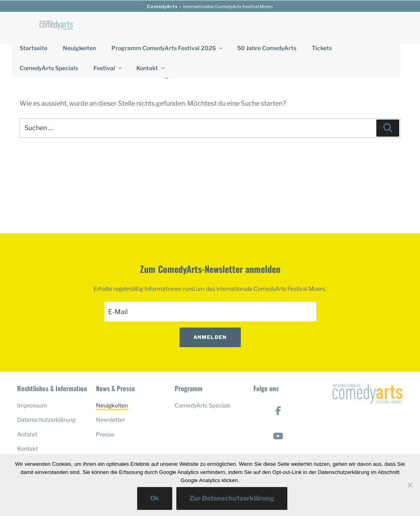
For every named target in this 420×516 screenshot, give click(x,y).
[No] (410, 485)
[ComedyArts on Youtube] (278, 436)
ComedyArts (162, 7)
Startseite (33, 48)
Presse (105, 434)
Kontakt (151, 68)
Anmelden (210, 337)
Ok (155, 498)
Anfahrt (27, 434)
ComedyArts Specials (49, 68)
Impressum (32, 405)
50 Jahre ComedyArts (267, 48)
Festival (108, 68)
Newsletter (110, 420)
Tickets (322, 48)
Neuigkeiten (79, 48)
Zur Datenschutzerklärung (232, 498)
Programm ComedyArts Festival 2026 (168, 48)
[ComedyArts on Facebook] (278, 411)
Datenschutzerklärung (46, 420)
